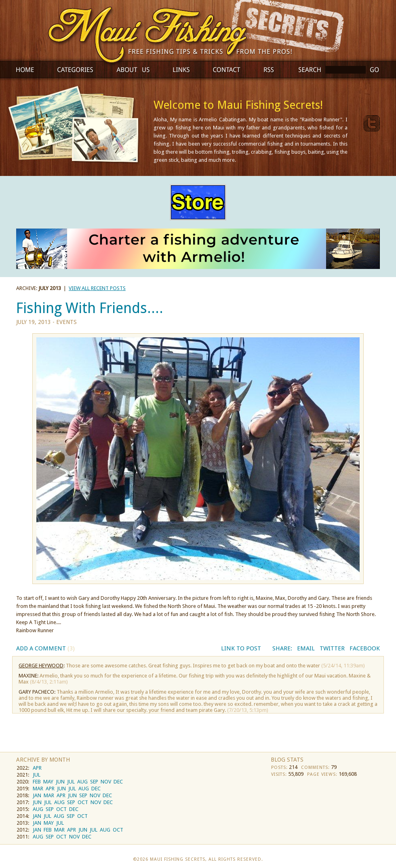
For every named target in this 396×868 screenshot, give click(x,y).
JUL (37, 775)
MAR (38, 789)
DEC (118, 782)
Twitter (332, 648)
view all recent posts (97, 288)
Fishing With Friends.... (90, 308)
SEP (94, 782)
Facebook (365, 648)
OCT (83, 802)
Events (66, 322)
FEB (37, 782)
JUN (60, 782)
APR (37, 768)
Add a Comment (45, 648)
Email (306, 648)
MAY (48, 782)
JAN (37, 795)
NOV (106, 782)
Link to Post (241, 648)
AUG (82, 782)
